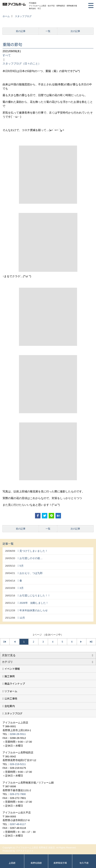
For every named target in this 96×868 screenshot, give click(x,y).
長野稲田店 (36, 863)
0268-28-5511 (18, 734)
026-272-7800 (18, 794)
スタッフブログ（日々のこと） (22, 64)
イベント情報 (12, 669)
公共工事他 (11, 698)
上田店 (12, 863)
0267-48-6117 (18, 824)
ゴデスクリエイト (25, 851)
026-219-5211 (18, 764)
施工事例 (10, 676)
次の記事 (75, 31)
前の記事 (21, 31)
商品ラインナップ (15, 684)
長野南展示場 (60, 863)
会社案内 (10, 706)
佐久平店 (84, 863)
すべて (7, 55)
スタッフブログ (13, 713)
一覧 (48, 31)
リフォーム (11, 691)
